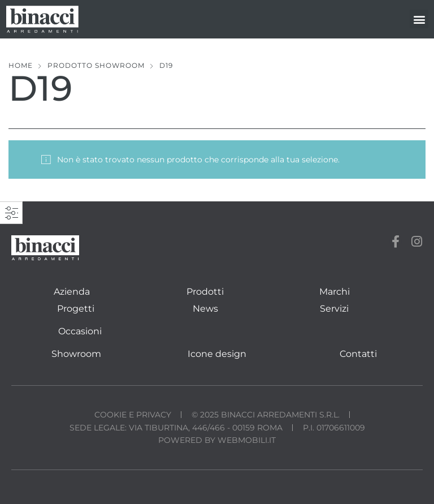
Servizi (334, 309)
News (205, 309)
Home (21, 65)
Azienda (72, 292)
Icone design (217, 354)
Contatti (358, 354)
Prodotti (205, 292)
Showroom (76, 354)
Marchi (335, 292)
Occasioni (80, 331)
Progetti (76, 309)
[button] (419, 19)
